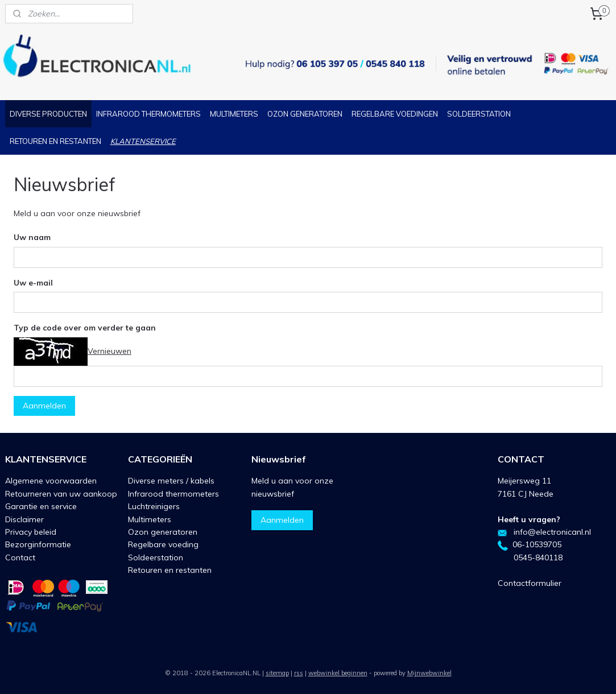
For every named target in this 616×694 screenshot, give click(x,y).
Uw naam (32, 237)
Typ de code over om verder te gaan (85, 328)
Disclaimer (24, 519)
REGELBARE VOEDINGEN (395, 114)
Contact (20, 557)
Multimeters (150, 519)
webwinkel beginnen (338, 673)
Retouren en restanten (170, 570)
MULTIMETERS (234, 114)
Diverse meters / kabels (171, 481)
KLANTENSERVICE (143, 141)
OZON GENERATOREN (305, 114)
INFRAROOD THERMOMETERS (148, 114)
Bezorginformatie (38, 544)
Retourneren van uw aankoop (61, 494)
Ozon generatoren (163, 532)
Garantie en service (41, 506)
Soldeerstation (156, 557)
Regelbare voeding (163, 544)
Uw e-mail (33, 282)
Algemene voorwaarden (51, 481)
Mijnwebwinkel (429, 673)
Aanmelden (44, 406)
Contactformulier (530, 583)
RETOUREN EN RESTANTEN (55, 141)
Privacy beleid (31, 532)
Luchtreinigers (154, 506)
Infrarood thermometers (173, 494)
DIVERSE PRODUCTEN (48, 114)
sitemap (277, 673)
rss (299, 673)
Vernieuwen (109, 351)
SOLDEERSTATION (479, 114)
